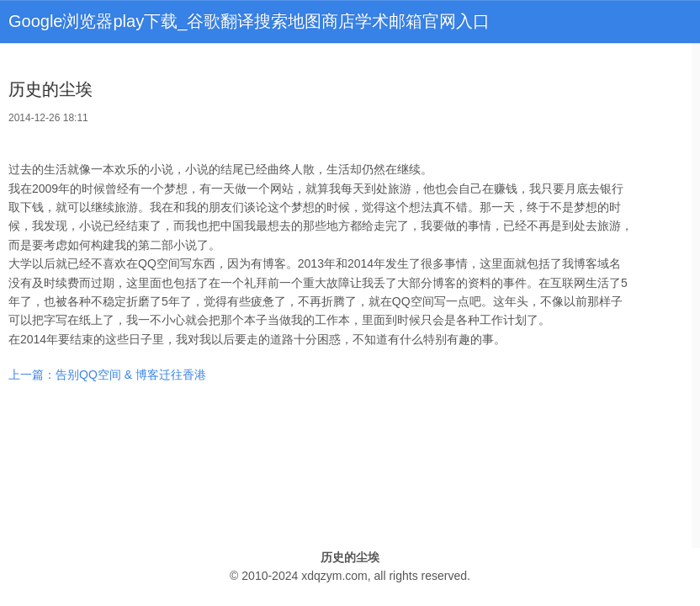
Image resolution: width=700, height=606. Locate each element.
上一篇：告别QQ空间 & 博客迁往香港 (107, 375)
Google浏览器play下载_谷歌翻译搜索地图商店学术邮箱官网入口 (249, 21)
